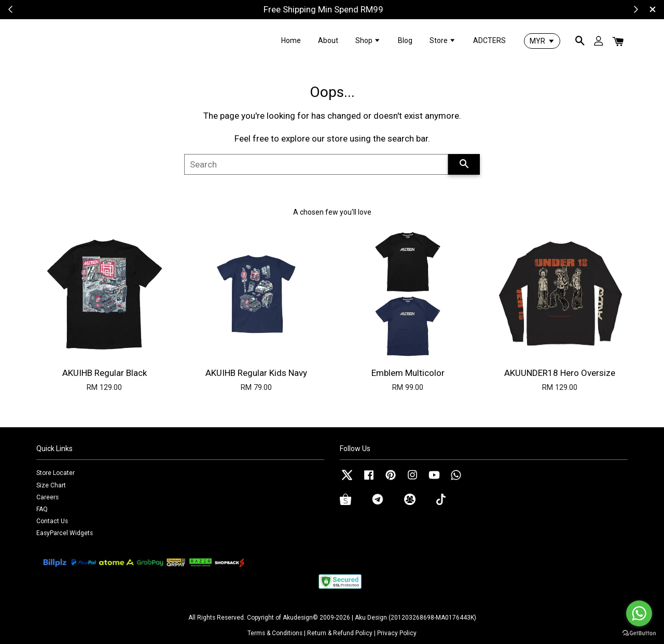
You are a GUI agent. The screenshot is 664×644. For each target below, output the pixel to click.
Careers (47, 497)
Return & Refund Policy (340, 633)
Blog (405, 40)
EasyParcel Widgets (65, 533)
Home (291, 40)
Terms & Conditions (275, 633)
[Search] (316, 164)
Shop (368, 40)
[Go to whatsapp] (639, 613)
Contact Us (52, 521)
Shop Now (372, 9)
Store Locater (56, 473)
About (328, 40)
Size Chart (51, 485)
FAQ (42, 509)
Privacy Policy (397, 633)
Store (443, 40)
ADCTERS (489, 40)
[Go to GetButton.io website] (639, 633)
